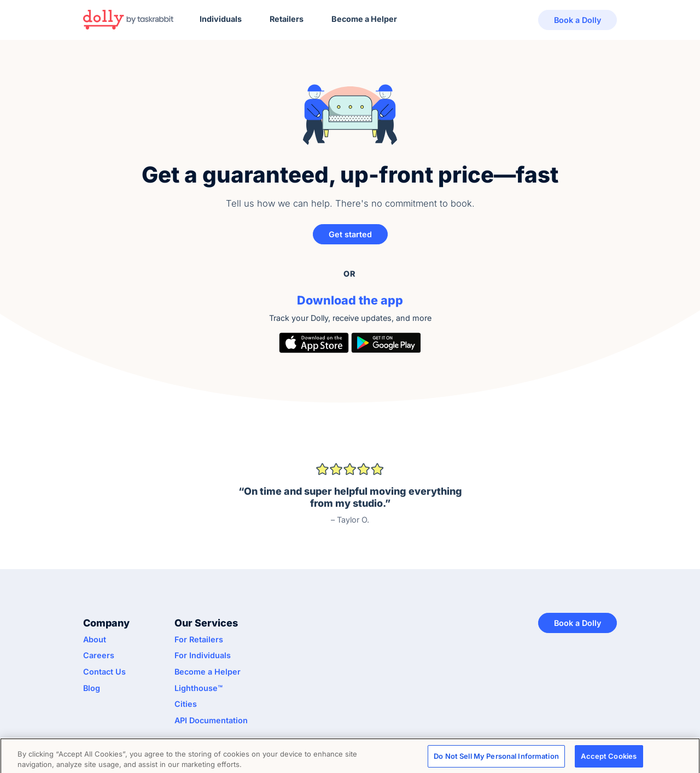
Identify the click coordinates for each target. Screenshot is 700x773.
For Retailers (199, 639)
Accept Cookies (609, 758)
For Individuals (203, 655)
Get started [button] (350, 234)
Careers (99, 655)
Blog (92, 688)
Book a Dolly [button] (577, 20)
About (95, 639)
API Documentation (211, 720)
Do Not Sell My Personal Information (496, 758)
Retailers (287, 19)
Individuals (221, 19)
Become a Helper (364, 19)
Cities (186, 704)
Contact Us (104, 672)
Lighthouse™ (199, 688)
